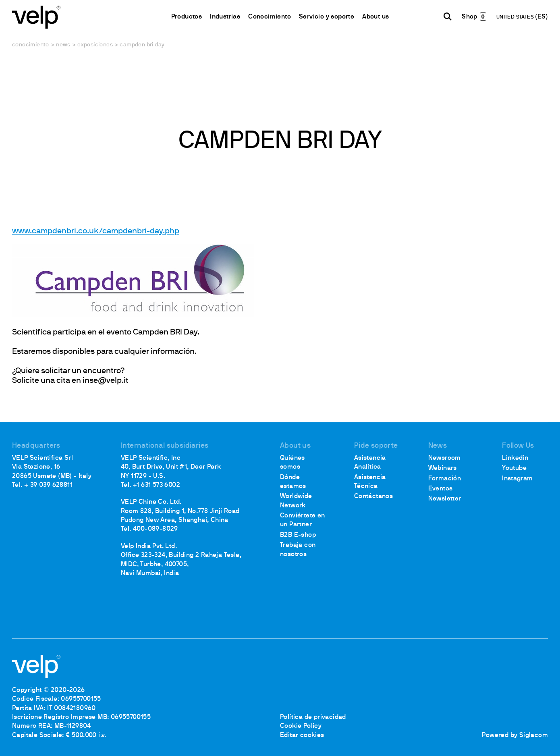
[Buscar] (448, 17)
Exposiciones (95, 45)
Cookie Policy (301, 726)
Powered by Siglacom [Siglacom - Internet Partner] (515, 735)
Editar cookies (302, 735)
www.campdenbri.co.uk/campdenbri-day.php (96, 231)
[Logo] (36, 16)
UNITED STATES (516, 17)
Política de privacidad (313, 717)
